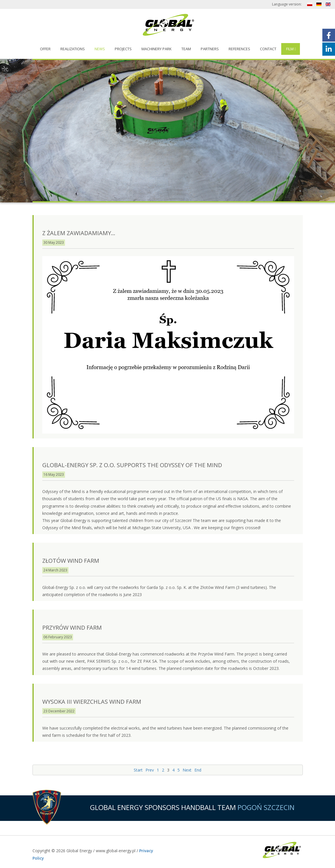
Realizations (73, 49)
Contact (268, 49)
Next (187, 770)
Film (290, 49)
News (100, 49)
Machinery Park (157, 49)
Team (186, 49)
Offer (45, 49)
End (198, 770)
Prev (150, 770)
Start (138, 770)
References (239, 49)
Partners (210, 49)
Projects (123, 49)
